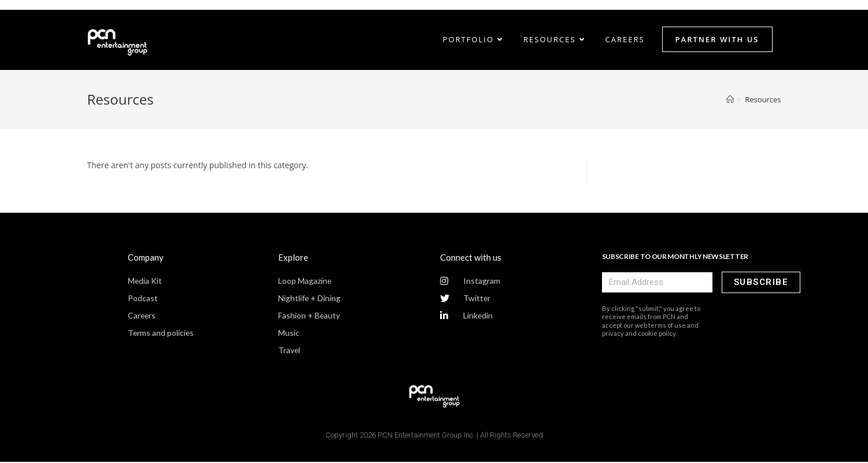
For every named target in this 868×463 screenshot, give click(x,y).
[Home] (730, 100)
